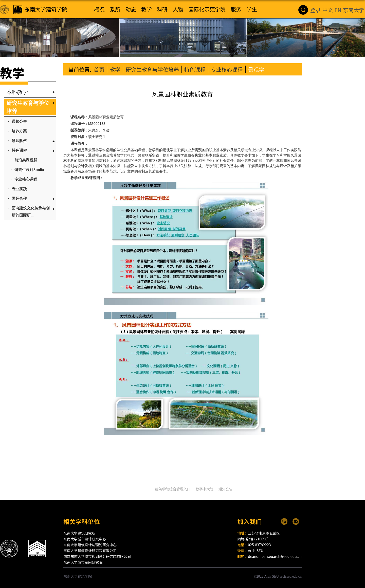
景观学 (256, 69)
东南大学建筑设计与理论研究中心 (90, 545)
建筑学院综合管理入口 (173, 489)
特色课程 (195, 69)
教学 (115, 69)
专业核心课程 (227, 69)
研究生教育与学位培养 (152, 69)
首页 (99, 69)
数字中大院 (205, 489)
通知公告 (226, 489)
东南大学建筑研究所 (79, 533)
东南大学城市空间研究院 (83, 562)
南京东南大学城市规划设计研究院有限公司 (97, 556)
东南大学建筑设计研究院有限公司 (90, 551)
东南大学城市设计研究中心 (85, 539)
